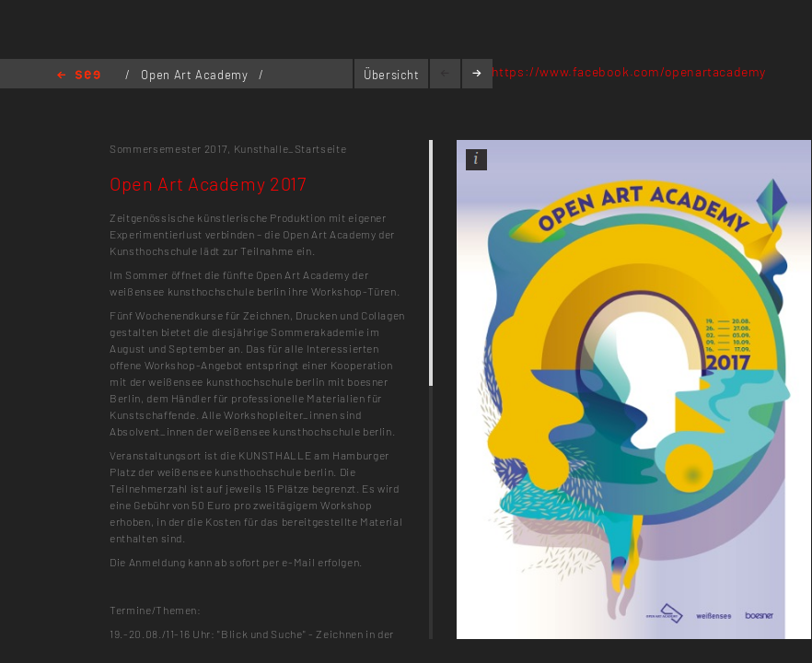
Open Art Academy (196, 75)
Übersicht (392, 75)
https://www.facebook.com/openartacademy (629, 71)
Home (79, 76)
